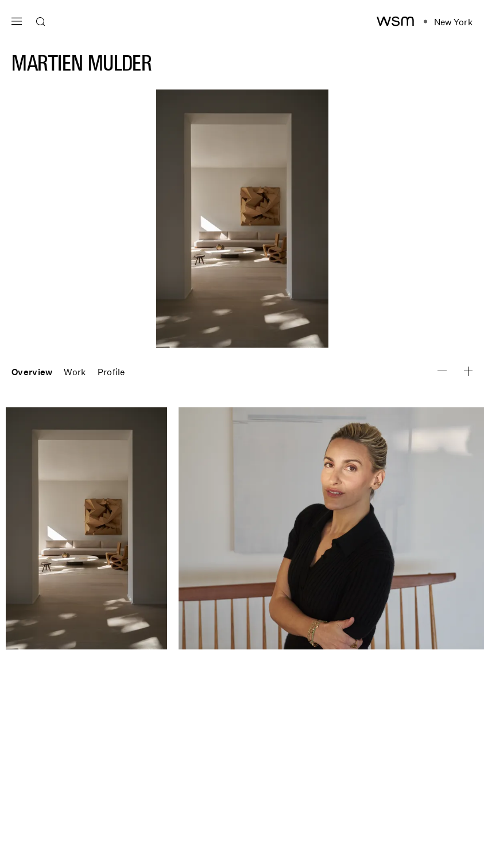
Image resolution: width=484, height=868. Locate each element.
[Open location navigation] (448, 22)
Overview (32, 372)
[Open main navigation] (17, 20)
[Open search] (41, 22)
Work (75, 372)
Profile (111, 372)
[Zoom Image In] (442, 371)
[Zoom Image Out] (468, 371)
